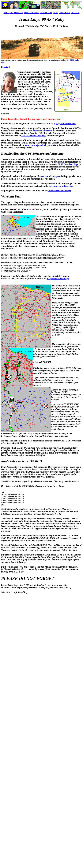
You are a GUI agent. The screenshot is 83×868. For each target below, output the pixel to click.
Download (19, 13)
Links (61, 13)
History (68, 13)
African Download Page (60, 191)
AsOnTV (75, 13)
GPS (11, 13)
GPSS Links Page (49, 176)
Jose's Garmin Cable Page (34, 136)
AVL (56, 13)
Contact (43, 13)
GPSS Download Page (68, 164)
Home (6, 13)
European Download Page (61, 186)
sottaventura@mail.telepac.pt (39, 145)
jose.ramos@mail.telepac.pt (42, 131)
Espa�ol (5, 67)
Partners (36, 13)
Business (28, 13)
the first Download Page (58, 283)
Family (50, 13)
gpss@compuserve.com (65, 124)
